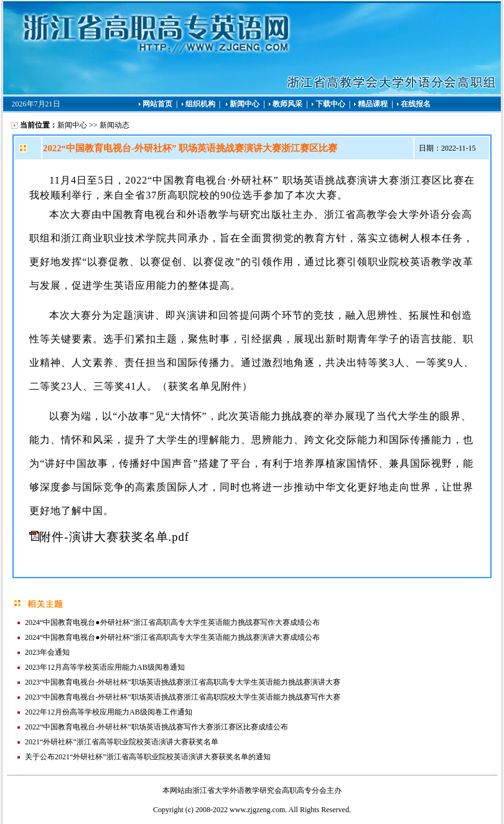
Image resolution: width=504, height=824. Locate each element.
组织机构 (200, 104)
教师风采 (287, 104)
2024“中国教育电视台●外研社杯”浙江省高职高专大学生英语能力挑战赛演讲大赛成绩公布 (172, 637)
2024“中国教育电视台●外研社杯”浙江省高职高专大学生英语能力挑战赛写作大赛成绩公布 (172, 622)
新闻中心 (245, 104)
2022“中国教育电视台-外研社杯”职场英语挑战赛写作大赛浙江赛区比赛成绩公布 (156, 727)
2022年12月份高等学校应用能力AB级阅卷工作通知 (109, 712)
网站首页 (157, 104)
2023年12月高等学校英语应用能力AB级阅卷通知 (105, 667)
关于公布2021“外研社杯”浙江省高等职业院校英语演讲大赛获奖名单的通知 (148, 757)
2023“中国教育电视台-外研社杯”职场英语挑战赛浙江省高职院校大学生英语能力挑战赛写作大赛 (183, 697)
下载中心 (330, 104)
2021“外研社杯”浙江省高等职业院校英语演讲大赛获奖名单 (122, 742)
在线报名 (416, 104)
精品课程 (373, 104)
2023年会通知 (47, 652)
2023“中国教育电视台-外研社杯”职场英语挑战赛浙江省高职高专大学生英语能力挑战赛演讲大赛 (183, 682)
